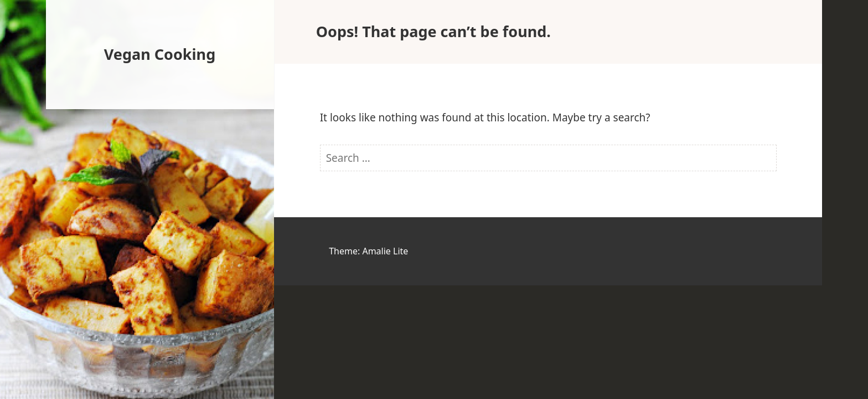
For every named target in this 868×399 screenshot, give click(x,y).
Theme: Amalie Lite (368, 251)
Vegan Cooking (160, 54)
